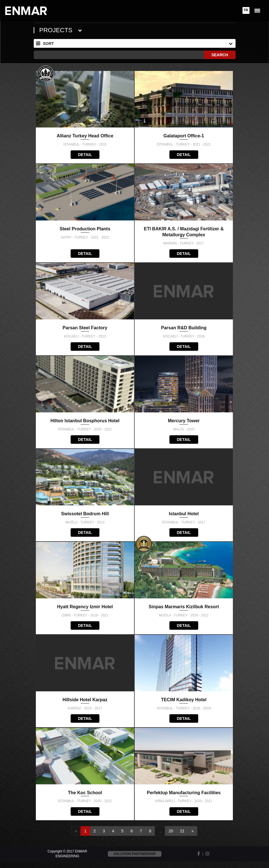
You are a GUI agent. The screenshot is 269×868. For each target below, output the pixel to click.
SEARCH (220, 55)
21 (182, 831)
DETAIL (85, 155)
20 (171, 831)
